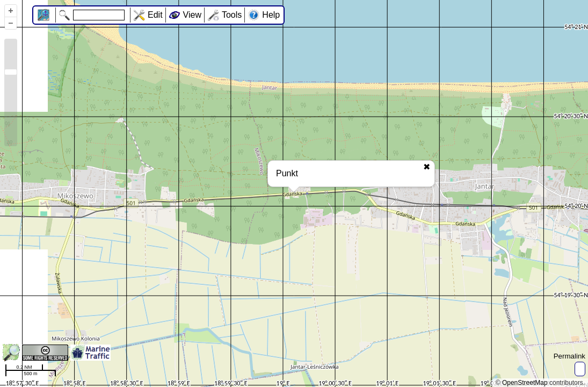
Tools (232, 15)
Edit (155, 15)
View (192, 15)
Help (271, 15)
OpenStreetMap (525, 383)
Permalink (569, 356)
